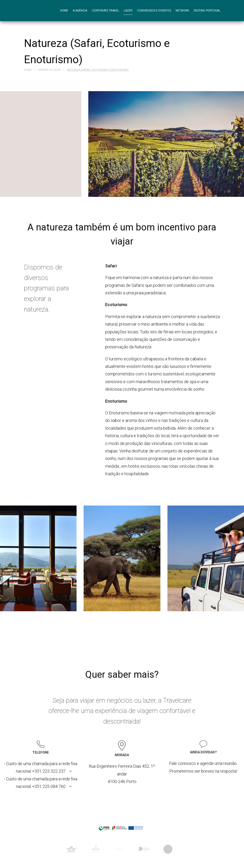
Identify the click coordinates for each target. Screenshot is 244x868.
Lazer (128, 11)
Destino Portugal (207, 11)
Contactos (68, 32)
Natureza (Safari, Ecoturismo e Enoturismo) (98, 70)
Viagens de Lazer (49, 70)
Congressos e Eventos (154, 11)
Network (182, 11)
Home (64, 11)
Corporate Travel (105, 11)
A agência (80, 11)
